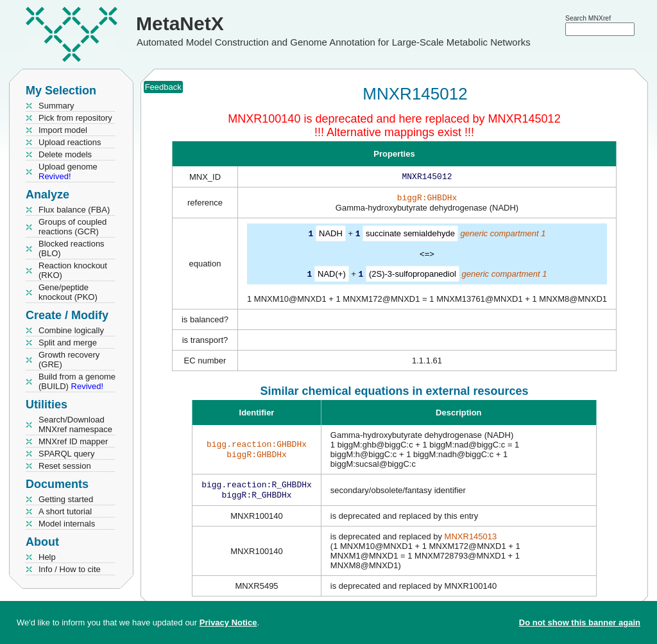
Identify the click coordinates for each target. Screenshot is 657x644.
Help (47, 557)
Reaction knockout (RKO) (73, 270)
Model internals (67, 524)
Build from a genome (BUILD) (77, 381)
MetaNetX (180, 23)
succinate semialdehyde (410, 236)
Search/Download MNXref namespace (75, 424)
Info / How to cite (70, 569)
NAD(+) (332, 276)
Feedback (163, 87)
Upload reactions (70, 142)
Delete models (65, 154)
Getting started (66, 499)
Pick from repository (75, 118)
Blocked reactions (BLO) (72, 248)
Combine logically (71, 330)
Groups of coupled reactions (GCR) (73, 227)
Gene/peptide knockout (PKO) (68, 292)
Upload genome (68, 171)
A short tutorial (65, 511)
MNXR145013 (471, 540)
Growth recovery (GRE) (69, 360)
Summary (56, 106)
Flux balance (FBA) (74, 210)
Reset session (65, 466)
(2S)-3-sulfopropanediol (413, 276)
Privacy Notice (228, 622)
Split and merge (68, 343)
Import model (63, 130)
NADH (331, 236)
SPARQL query (66, 454)
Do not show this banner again (580, 622)
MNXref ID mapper (73, 441)
